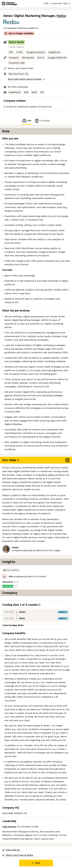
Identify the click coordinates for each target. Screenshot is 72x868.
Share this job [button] (11, 850)
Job (27, 121)
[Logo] (9, 4)
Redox (61, 16)
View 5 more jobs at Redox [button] (18, 855)
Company (42, 121)
